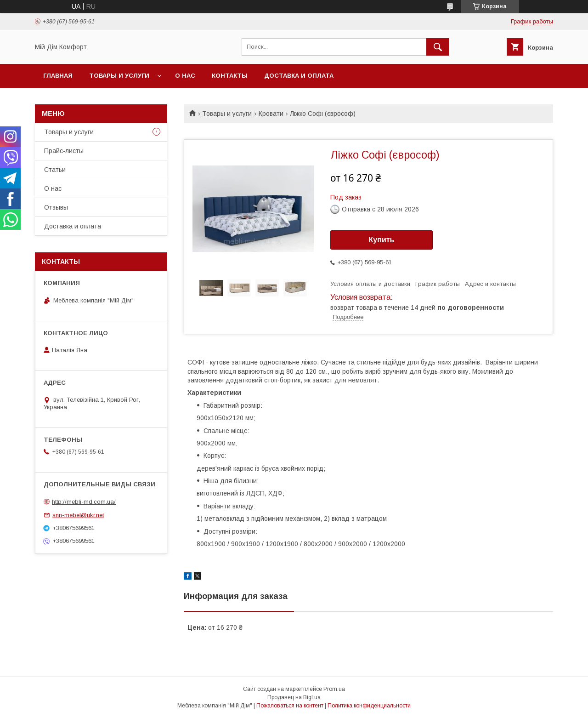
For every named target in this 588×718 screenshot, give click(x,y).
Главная (58, 76)
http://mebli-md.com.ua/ (84, 502)
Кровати (271, 114)
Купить (382, 240)
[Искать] (438, 47)
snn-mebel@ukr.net (78, 515)
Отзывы (56, 207)
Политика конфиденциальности (369, 706)
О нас (185, 76)
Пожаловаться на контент (290, 706)
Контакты (230, 76)
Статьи (55, 170)
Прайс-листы (64, 151)
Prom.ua (334, 689)
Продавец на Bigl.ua (294, 697)
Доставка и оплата (299, 76)
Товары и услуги (119, 76)
